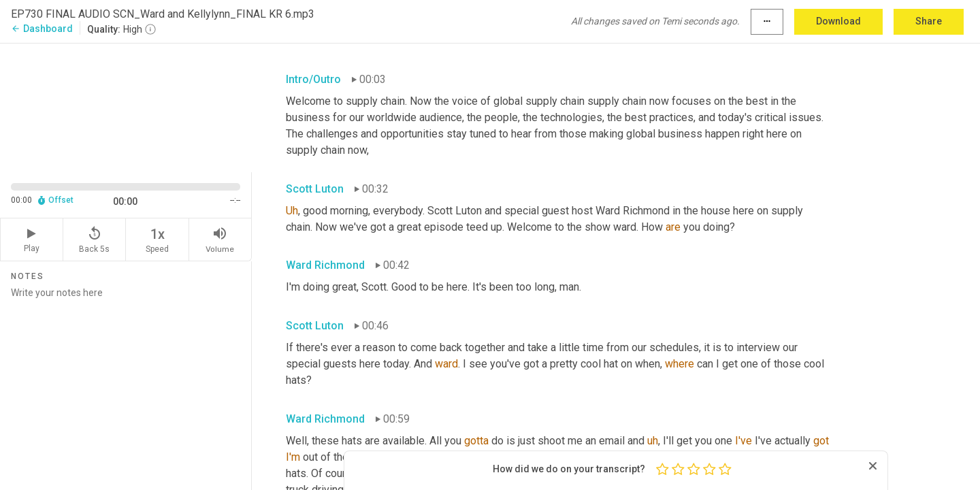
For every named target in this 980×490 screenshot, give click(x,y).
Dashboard (42, 29)
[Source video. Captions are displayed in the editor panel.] (126, 107)
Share (929, 21)
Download (838, 21)
